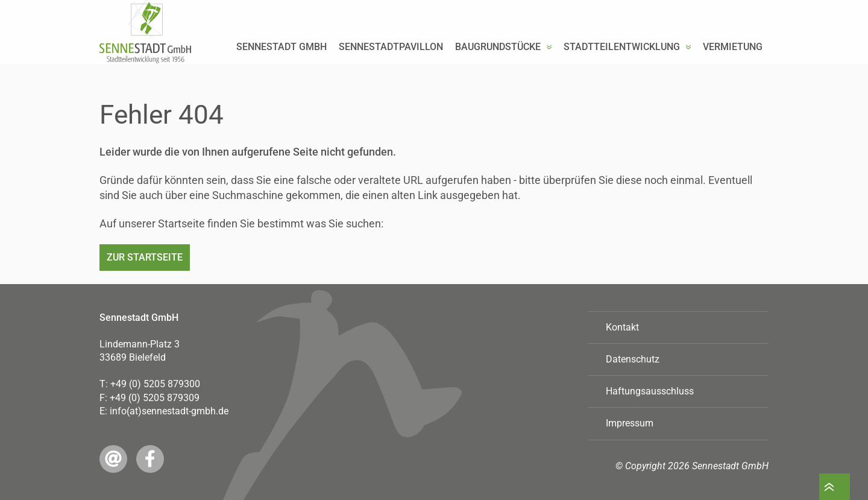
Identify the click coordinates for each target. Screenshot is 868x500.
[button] (549, 71)
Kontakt (622, 327)
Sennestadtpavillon (391, 70)
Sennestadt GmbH (281, 70)
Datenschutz (633, 359)
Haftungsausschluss (650, 391)
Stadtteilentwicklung (622, 70)
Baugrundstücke (498, 70)
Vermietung (733, 70)
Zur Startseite (145, 257)
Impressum (630, 423)
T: (150, 384)
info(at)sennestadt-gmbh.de (169, 411)
